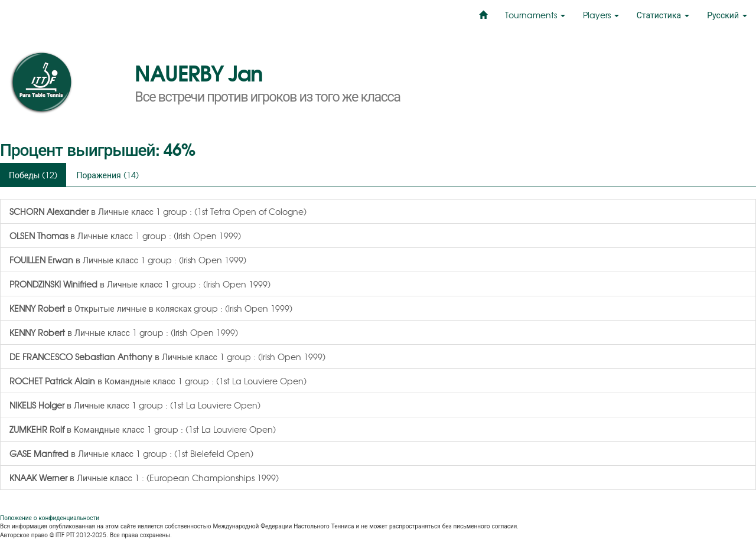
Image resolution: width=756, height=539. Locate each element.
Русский (727, 15)
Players (601, 15)
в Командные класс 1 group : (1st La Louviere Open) (158, 381)
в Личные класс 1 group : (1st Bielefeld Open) (131, 453)
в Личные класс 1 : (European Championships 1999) (144, 478)
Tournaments (535, 15)
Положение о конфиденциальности (50, 517)
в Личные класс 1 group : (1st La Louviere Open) (135, 405)
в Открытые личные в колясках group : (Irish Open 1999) (151, 308)
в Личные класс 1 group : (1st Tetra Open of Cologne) (158, 211)
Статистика (663, 15)
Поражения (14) (107, 175)
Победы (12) (33, 175)
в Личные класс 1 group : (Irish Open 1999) (125, 236)
